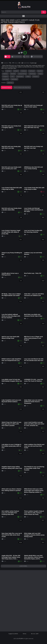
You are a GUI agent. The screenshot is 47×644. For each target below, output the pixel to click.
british (16, 71)
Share (27, 57)
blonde (13, 74)
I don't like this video (22, 53)
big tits (40, 71)
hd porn (36, 76)
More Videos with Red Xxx (22, 87)
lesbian (5, 74)
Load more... (24, 566)
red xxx (8, 71)
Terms (25, 634)
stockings (32, 74)
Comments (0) (38, 57)
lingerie (5, 76)
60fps (28, 76)
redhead (32, 71)
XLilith (21, 639)
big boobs (20, 76)
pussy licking (22, 74)
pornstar (6, 79)
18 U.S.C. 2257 (35, 634)
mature (24, 71)
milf (12, 76)
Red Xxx (10, 83)
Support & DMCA (13, 634)
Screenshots (18, 57)
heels (40, 74)
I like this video (19, 53)
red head (14, 79)
